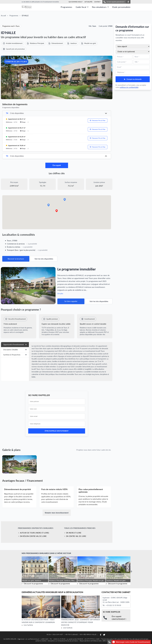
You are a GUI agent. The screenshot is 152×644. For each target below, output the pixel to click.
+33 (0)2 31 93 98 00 (114, 605)
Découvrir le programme (32, 583)
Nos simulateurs (100, 7)
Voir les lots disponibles (44, 259)
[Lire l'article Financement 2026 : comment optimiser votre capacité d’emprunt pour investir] (80, 607)
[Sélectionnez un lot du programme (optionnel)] (133, 52)
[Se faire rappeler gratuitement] (110, 642)
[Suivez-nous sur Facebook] (128, 2)
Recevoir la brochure (16, 259)
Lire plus (60, 293)
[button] (57, 211)
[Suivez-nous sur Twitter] (104, 635)
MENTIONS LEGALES (71, 634)
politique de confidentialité (129, 87)
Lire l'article (27, 625)
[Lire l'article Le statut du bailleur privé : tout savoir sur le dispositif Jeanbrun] (41, 607)
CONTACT (97, 2)
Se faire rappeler (71, 301)
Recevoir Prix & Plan (98, 121)
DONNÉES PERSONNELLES (88, 634)
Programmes (66, 7)
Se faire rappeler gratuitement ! (114, 2)
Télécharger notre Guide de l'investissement (131, 642)
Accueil (3, 16)
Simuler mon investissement (57, 513)
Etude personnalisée (121, 7)
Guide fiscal (82, 7)
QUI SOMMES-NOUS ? (76, 2)
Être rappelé (57, 165)
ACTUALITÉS (88, 2)
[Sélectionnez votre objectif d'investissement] (133, 46)
